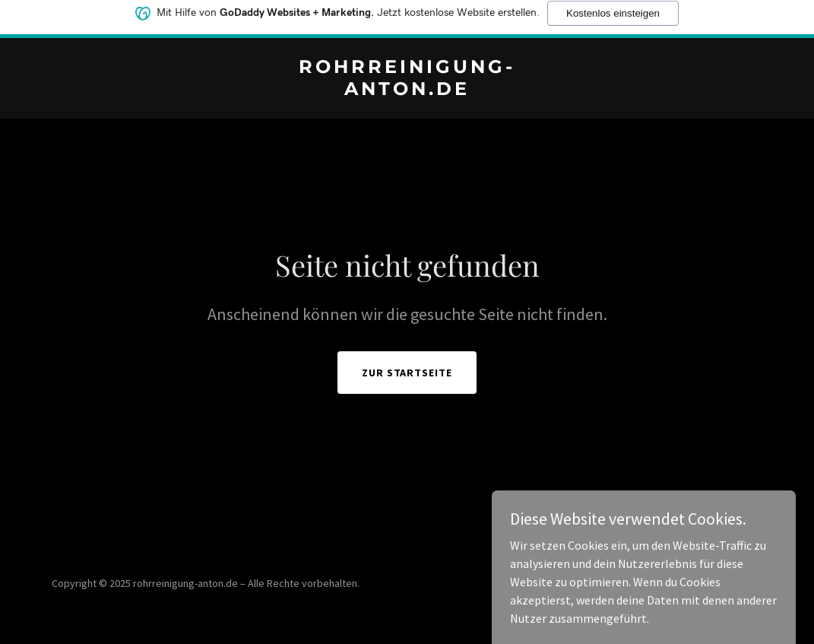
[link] (407, 90)
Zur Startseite (407, 373)
